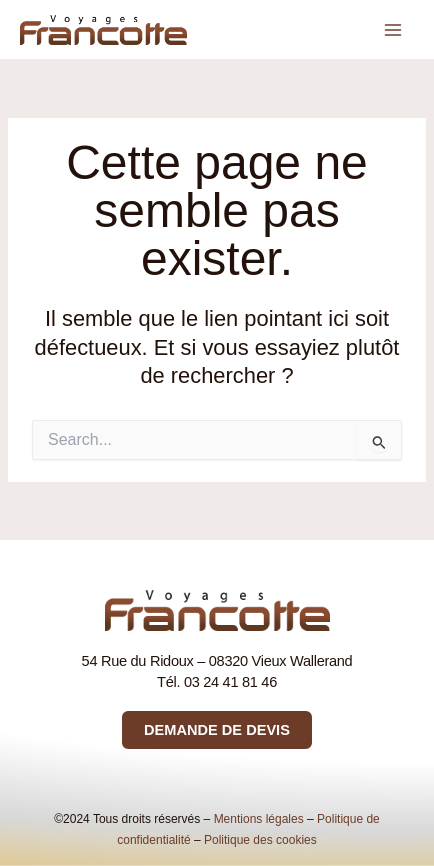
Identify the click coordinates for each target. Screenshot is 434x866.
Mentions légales (259, 819)
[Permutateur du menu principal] (393, 30)
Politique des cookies (260, 840)
